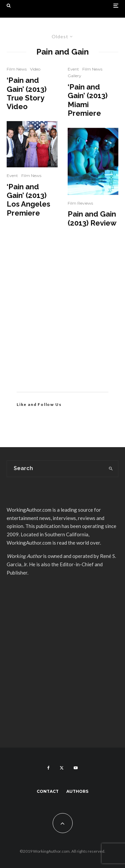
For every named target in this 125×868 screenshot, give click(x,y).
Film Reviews (80, 203)
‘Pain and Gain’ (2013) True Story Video (27, 93)
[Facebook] (48, 768)
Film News (17, 69)
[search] (111, 469)
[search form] (55, 469)
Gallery (74, 76)
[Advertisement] (62, 320)
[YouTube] (76, 768)
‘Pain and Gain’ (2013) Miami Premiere (88, 100)
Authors (77, 791)
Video (35, 69)
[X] (62, 768)
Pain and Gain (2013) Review (92, 218)
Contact (48, 791)
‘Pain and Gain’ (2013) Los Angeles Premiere (28, 200)
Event (12, 175)
